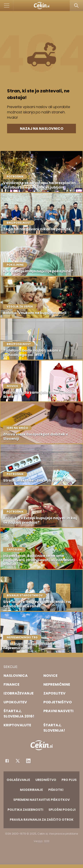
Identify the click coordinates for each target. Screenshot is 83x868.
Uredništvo (46, 780)
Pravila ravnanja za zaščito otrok (42, 820)
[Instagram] (28, 761)
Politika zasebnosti (25, 810)
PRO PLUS (69, 780)
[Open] (7, 6)
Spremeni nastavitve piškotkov (41, 800)
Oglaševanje (18, 780)
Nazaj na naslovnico (42, 129)
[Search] (76, 6)
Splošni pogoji (62, 810)
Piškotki (56, 790)
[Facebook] (7, 761)
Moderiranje (31, 790)
